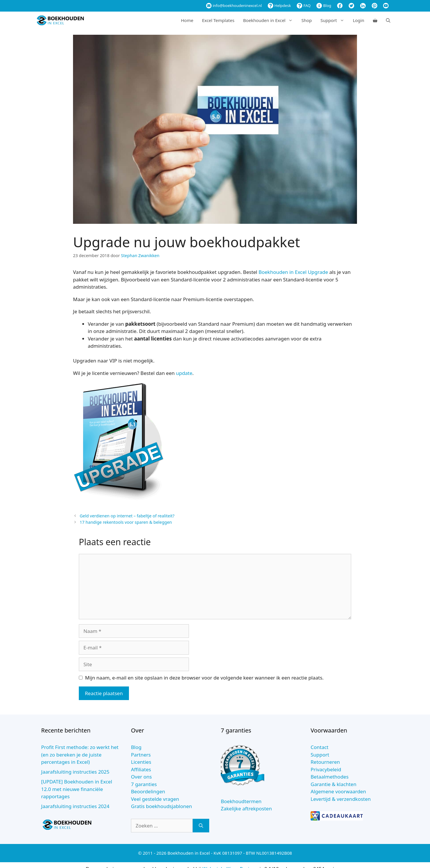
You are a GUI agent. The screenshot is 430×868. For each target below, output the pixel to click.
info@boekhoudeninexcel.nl (234, 6)
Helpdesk (279, 6)
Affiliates (141, 769)
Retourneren (325, 762)
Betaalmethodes (330, 777)
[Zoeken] (201, 826)
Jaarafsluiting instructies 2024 (75, 806)
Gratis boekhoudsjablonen (162, 806)
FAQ (304, 6)
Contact (320, 747)
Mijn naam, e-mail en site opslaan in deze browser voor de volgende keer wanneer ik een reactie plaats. (204, 678)
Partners (141, 755)
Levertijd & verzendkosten (341, 799)
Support (335, 20)
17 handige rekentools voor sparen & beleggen (126, 522)
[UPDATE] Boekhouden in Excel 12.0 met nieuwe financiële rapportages (77, 789)
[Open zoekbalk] (388, 20)
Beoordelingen (148, 791)
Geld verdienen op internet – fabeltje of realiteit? (127, 516)
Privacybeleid (326, 769)
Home (187, 20)
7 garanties (144, 784)
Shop (307, 20)
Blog (324, 6)
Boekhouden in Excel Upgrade (293, 272)
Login (359, 20)
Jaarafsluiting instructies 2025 (75, 772)
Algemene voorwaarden (338, 791)
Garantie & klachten (334, 784)
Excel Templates (218, 20)
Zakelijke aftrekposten (246, 809)
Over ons (141, 777)
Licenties (141, 762)
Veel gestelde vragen (155, 799)
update (184, 373)
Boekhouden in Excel (270, 20)
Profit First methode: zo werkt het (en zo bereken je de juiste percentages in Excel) (80, 755)
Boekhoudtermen (241, 801)
